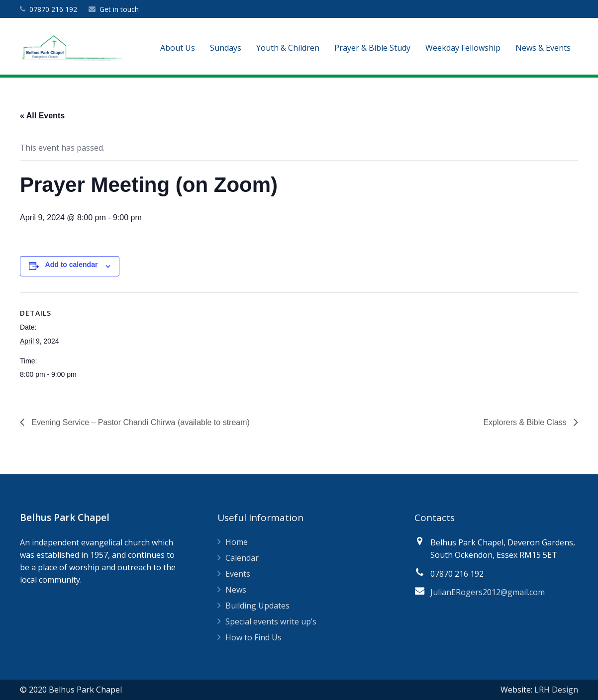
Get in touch (119, 9)
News (236, 590)
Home (237, 542)
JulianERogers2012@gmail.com (488, 592)
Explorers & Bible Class (526, 422)
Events (238, 574)
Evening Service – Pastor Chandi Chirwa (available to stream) (140, 422)
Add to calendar (72, 264)
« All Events (42, 116)
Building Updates (257, 606)
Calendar (242, 558)
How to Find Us (253, 637)
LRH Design (556, 690)
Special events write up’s (271, 621)
